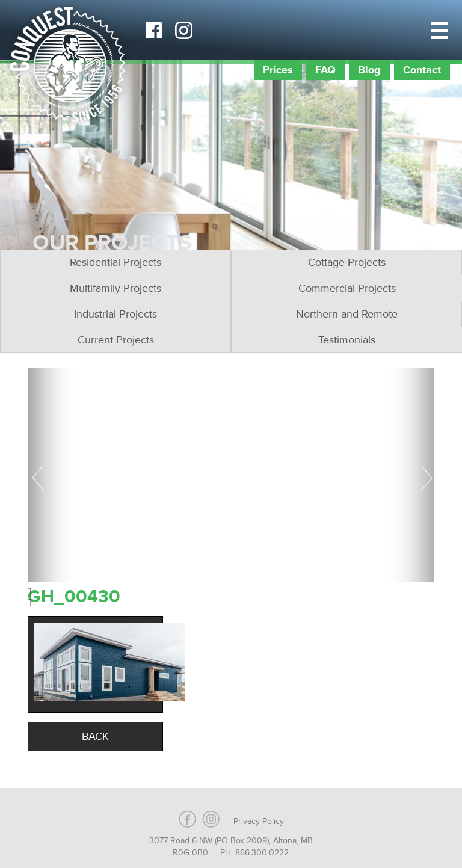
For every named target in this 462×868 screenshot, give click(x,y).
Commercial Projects (347, 288)
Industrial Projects (115, 314)
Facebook (153, 30)
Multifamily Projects (115, 288)
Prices (278, 70)
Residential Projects (115, 262)
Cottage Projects (347, 262)
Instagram (183, 30)
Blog (369, 70)
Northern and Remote (347, 314)
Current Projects (116, 340)
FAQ (325, 70)
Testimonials (347, 340)
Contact (422, 70)
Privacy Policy (259, 821)
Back (95, 736)
